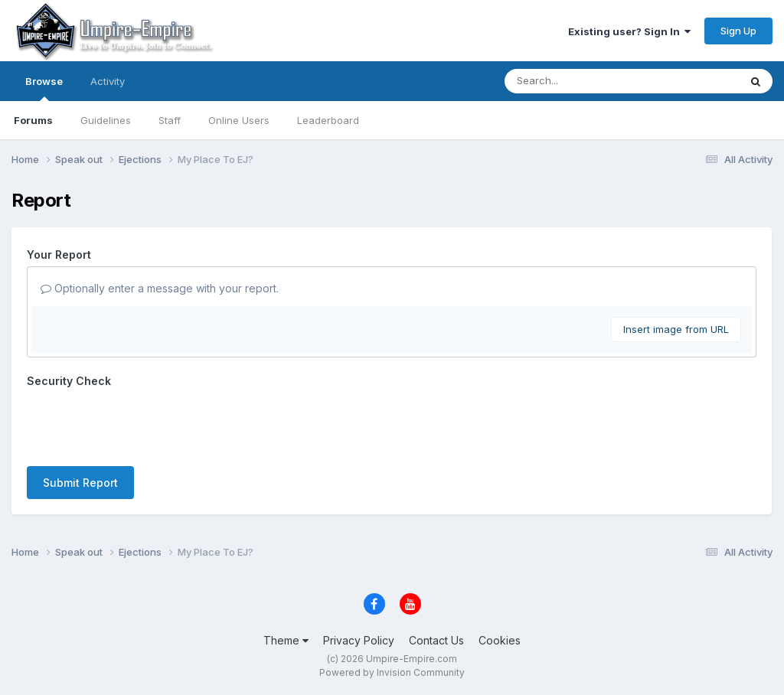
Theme (286, 640)
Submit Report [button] (80, 483)
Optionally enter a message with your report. (160, 288)
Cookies (500, 640)
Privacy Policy (359, 640)
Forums (33, 120)
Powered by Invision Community (392, 672)
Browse (44, 88)
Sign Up (738, 31)
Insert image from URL (676, 329)
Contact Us (436, 640)
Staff (170, 120)
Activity (108, 81)
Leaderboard (328, 120)
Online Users (239, 120)
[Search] (580, 81)
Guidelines (106, 120)
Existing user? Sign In (629, 31)
